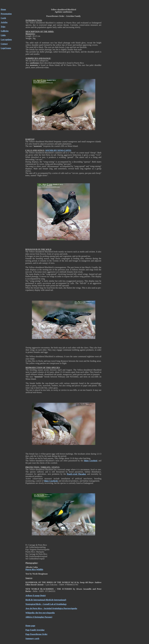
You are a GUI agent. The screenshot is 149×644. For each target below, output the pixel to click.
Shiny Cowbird (91, 461)
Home (3, 9)
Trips (3, 27)
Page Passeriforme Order (36, 634)
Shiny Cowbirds (51, 481)
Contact (4, 44)
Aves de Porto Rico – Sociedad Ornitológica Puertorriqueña (51, 608)
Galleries (5, 31)
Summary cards (32, 639)
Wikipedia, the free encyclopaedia (40, 613)
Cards (3, 18)
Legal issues (6, 48)
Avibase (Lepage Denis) (36, 596)
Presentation (6, 14)
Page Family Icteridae (35, 630)
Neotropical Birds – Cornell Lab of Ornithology (46, 604)
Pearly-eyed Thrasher (77, 474)
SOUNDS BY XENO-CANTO (58, 150)
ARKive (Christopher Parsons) (39, 617)
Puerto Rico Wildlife (34, 569)
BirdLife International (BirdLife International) (46, 600)
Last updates (6, 40)
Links (3, 35)
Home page (30, 626)
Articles (4, 22)
